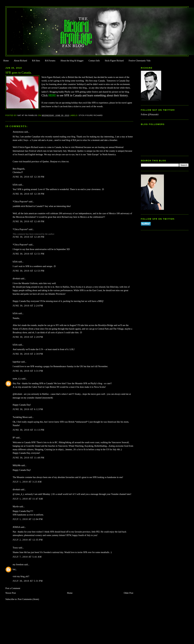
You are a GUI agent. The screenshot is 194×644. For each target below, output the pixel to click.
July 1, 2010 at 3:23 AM (27, 482)
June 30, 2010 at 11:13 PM (29, 430)
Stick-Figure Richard (114, 61)
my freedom (18, 565)
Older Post (128, 593)
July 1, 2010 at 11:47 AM (28, 499)
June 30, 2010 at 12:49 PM (29, 221)
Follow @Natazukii (150, 114)
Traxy (15, 548)
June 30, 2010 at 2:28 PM (28, 337)
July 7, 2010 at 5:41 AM (27, 557)
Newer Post (11, 593)
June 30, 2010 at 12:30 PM (29, 177)
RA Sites (36, 61)
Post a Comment (13, 588)
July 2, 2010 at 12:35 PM (28, 540)
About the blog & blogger (72, 61)
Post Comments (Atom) (28, 599)
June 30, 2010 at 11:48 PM (29, 458)
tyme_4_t (17, 379)
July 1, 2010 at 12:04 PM (28, 519)
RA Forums (50, 61)
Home (6, 61)
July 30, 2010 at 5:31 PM (28, 581)
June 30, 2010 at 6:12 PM (28, 409)
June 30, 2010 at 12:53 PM (29, 271)
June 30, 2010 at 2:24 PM (28, 306)
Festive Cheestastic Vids (140, 61)
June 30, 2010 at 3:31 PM (28, 371)
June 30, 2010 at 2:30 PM (28, 354)
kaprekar (17, 362)
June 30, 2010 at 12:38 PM (29, 194)
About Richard (20, 61)
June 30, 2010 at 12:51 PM (29, 254)
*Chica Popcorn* (20, 202)
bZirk (15, 185)
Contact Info (94, 61)
